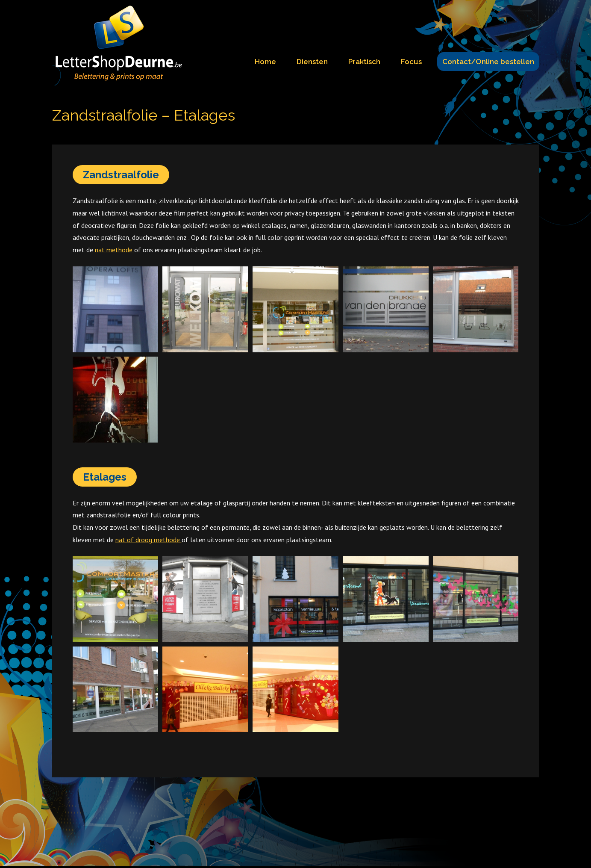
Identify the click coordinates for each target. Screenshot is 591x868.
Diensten (312, 62)
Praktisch (364, 62)
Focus (411, 62)
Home (265, 62)
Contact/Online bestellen (488, 62)
